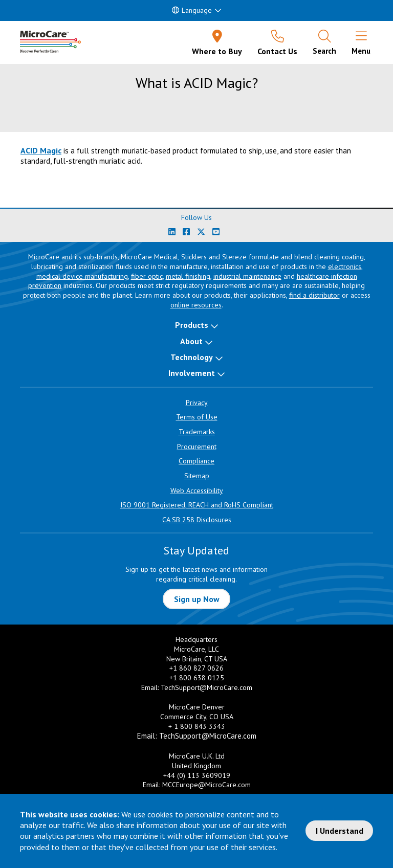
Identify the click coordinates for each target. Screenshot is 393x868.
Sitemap (197, 476)
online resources (196, 305)
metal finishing (188, 276)
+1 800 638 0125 (197, 678)
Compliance (196, 461)
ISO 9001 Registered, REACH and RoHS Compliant (197, 505)
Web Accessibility (197, 491)
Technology (192, 357)
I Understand (340, 831)
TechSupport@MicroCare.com (206, 687)
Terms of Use (197, 417)
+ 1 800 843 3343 (197, 726)
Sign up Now (197, 599)
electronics (345, 266)
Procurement (197, 447)
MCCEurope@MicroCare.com (206, 785)
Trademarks (197, 432)
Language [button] (192, 10)
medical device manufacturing (82, 276)
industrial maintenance (247, 276)
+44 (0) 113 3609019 (197, 775)
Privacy (197, 403)
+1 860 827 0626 (196, 668)
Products (192, 325)
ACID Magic (41, 150)
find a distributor (314, 295)
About (191, 341)
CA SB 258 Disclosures (197, 520)
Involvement (192, 373)
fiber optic (147, 276)
